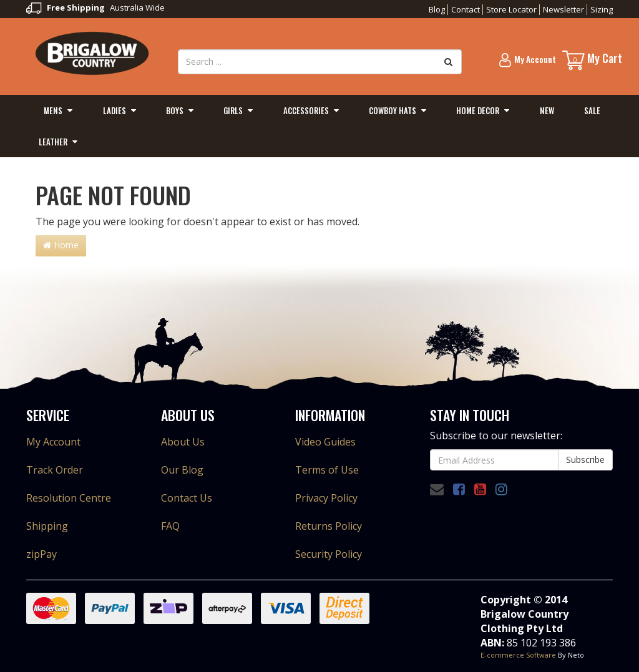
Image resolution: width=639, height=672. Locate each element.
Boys (175, 110)
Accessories (306, 110)
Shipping (47, 526)
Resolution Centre (69, 498)
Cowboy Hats (393, 110)
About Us (183, 442)
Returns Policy (329, 526)
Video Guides (325, 442)
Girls (233, 110)
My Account (53, 442)
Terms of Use (327, 470)
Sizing (602, 9)
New (547, 110)
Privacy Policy (326, 498)
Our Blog (182, 470)
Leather (53, 142)
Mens (53, 110)
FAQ (170, 526)
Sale (592, 110)
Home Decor (478, 110)
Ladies (115, 110)
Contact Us (187, 498)
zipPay (41, 554)
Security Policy (329, 554)
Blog (437, 9)
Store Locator (511, 9)
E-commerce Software (518, 655)
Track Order (55, 470)
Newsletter (563, 9)
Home (61, 245)
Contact (466, 9)
